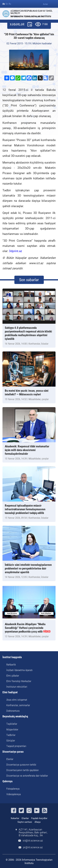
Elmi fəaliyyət (10, 692)
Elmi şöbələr (13, 676)
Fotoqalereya (13, 789)
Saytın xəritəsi (25, 822)
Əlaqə (38, 822)
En (7, 4)
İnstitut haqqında (12, 657)
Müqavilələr (12, 729)
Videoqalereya (14, 794)
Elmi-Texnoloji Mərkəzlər (19, 681)
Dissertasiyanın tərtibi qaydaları (23, 770)
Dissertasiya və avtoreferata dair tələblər (27, 776)
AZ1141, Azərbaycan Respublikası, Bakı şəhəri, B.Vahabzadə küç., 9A (33, 832)
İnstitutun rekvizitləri (17, 687)
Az (4, 4)
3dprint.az (15, 251)
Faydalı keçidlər (39, 818)
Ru (10, 4)
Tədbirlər (11, 735)
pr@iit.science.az (33, 847)
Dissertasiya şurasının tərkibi (21, 765)
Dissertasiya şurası (13, 752)
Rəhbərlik (11, 665)
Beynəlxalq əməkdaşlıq (15, 717)
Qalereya (7, 781)
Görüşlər (11, 741)
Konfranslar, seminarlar (18, 705)
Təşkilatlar (12, 724)
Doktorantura (13, 711)
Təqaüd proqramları (16, 746)
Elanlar (10, 759)
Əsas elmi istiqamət (17, 700)
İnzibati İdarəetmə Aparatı (19, 670)
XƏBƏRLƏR (17, 24)
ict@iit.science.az (33, 841)
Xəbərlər (15, 818)
